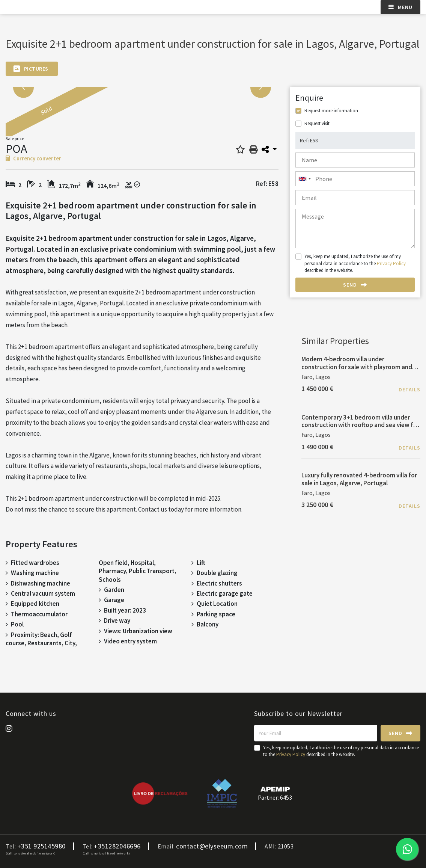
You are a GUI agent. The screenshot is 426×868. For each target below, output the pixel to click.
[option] (87, 116)
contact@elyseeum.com (212, 846)
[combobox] (355, 179)
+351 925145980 (41, 846)
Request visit (317, 123)
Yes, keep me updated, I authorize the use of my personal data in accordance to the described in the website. (355, 263)
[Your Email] (316, 733)
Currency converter (33, 158)
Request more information (331, 111)
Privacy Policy (391, 263)
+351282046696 (117, 846)
